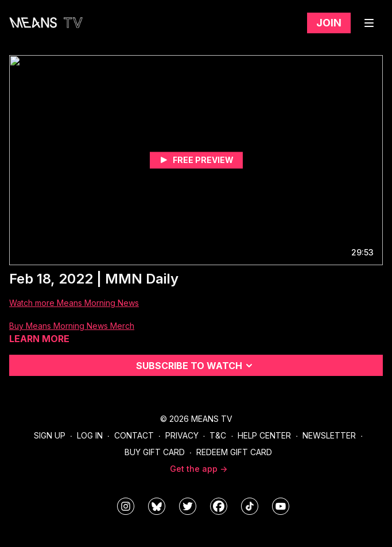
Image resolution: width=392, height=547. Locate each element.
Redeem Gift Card (234, 452)
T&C (218, 435)
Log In (90, 435)
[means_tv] (126, 506)
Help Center (264, 435)
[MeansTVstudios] (157, 506)
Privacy (182, 435)
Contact (134, 435)
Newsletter (329, 435)
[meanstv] (219, 506)
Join (329, 23)
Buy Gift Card (155, 452)
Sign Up (50, 435)
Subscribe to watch (196, 366)
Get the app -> (199, 469)
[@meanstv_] (250, 506)
